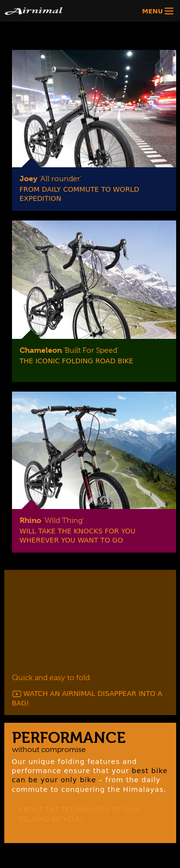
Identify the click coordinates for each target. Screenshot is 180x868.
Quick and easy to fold (51, 678)
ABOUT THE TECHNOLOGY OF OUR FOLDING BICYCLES (79, 814)
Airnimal (50, 11)
